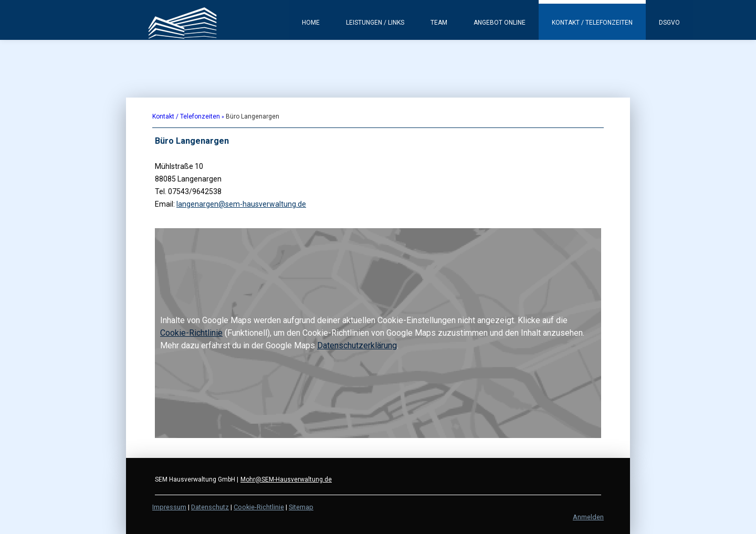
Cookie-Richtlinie (191, 333)
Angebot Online (500, 23)
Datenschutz (210, 507)
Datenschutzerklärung (357, 345)
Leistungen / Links (375, 23)
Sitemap (301, 507)
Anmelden (588, 517)
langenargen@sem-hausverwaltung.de (241, 204)
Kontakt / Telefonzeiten (592, 23)
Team (439, 23)
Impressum (169, 507)
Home (311, 23)
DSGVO (669, 23)
